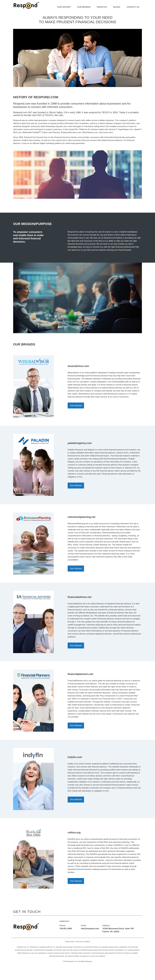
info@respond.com (90, 929)
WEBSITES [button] (102, 7)
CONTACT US (133, 7)
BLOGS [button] (117, 7)
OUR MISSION (84, 7)
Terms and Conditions (83, 942)
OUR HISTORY (64, 7)
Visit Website (76, 406)
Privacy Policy (70, 942)
